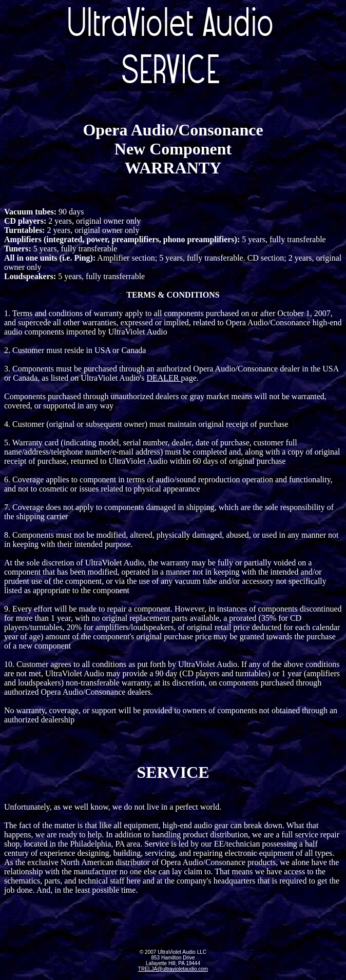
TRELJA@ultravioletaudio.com (173, 969)
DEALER (164, 378)
